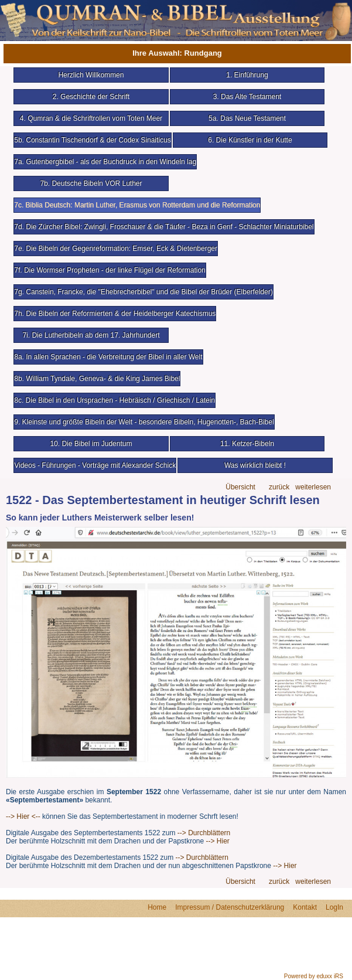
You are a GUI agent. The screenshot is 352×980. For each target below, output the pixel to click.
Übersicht (240, 487)
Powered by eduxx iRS (314, 976)
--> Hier (218, 841)
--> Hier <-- (23, 816)
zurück (279, 487)
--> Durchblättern (203, 833)
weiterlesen (313, 487)
